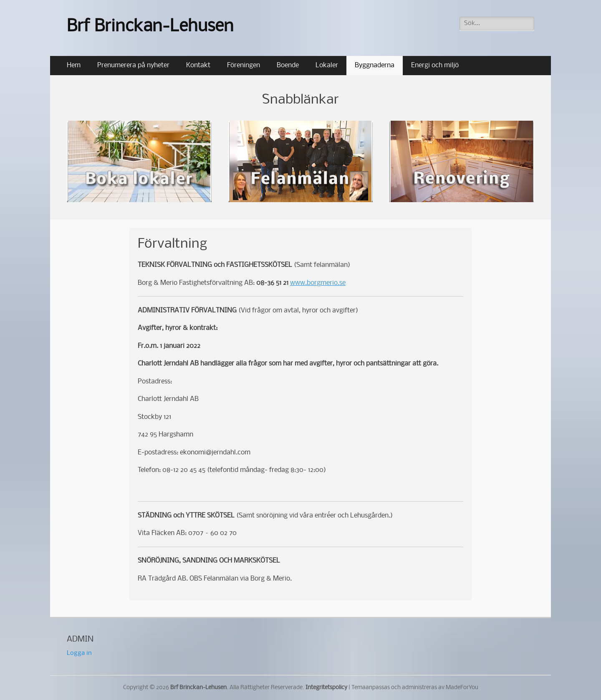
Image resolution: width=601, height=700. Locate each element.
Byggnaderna (375, 65)
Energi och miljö (435, 65)
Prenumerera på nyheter (133, 65)
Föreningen (244, 65)
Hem (74, 65)
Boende (288, 65)
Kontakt (198, 65)
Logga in (79, 653)
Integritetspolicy (326, 688)
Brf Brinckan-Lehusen (150, 27)
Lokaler (327, 65)
